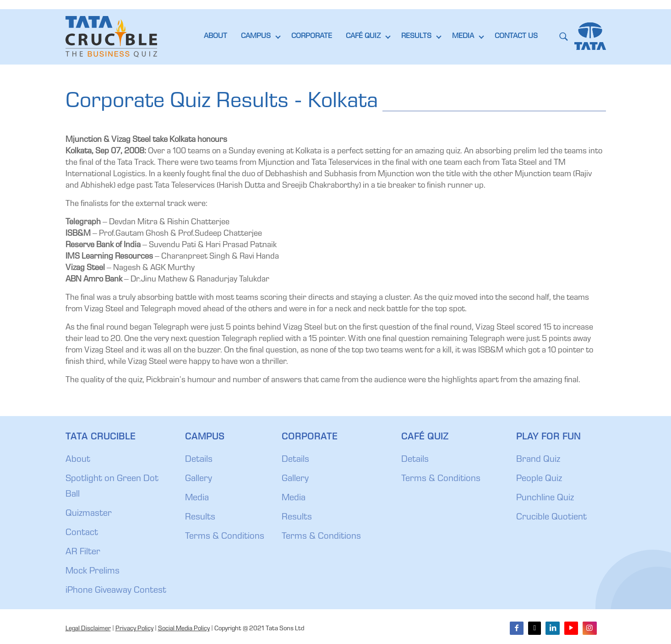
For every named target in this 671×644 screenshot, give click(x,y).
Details (199, 460)
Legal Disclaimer (88, 629)
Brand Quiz (538, 460)
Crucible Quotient (551, 518)
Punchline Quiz (545, 498)
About (78, 460)
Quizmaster (89, 514)
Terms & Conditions (225, 537)
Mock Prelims (93, 572)
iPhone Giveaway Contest (116, 591)
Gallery (199, 479)
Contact (82, 533)
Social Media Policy (184, 629)
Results (200, 518)
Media (197, 498)
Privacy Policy (134, 629)
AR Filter (83, 552)
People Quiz (539, 479)
